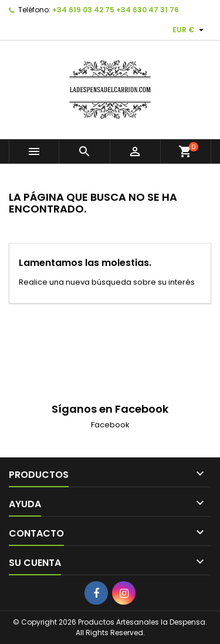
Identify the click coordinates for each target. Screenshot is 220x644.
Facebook (110, 425)
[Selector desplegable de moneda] (189, 30)
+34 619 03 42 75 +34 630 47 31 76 (116, 10)
